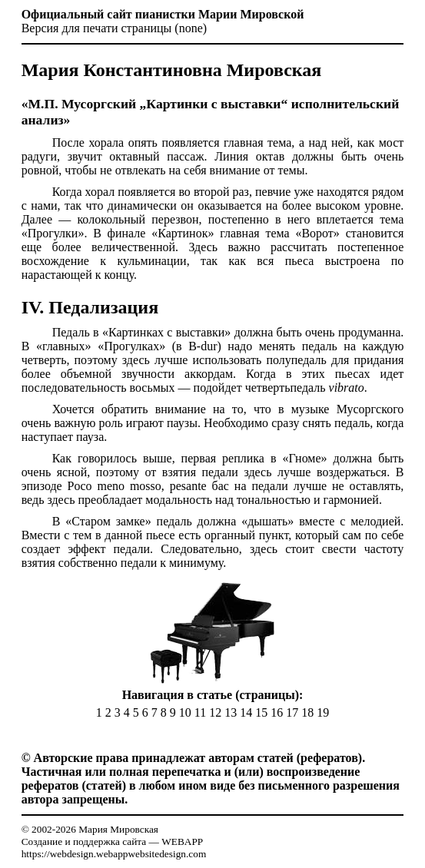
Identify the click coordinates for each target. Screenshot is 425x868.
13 (231, 712)
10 (185, 712)
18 (307, 712)
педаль (320, 346)
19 (323, 712)
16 (277, 712)
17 (292, 712)
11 (200, 712)
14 (246, 712)
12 (215, 712)
